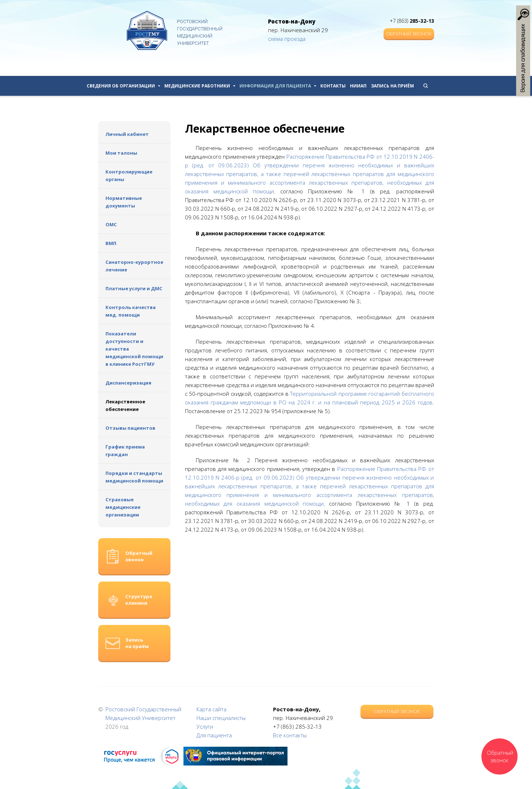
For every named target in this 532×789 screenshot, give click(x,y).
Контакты (333, 86)
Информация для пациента (278, 86)
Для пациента (214, 735)
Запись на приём (392, 86)
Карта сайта (211, 709)
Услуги (205, 726)
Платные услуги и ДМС (134, 288)
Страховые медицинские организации (123, 507)
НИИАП (358, 86)
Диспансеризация (128, 383)
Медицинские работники (200, 86)
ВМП (111, 243)
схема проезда (287, 39)
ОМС (111, 224)
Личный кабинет (127, 134)
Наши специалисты (221, 718)
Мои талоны (121, 153)
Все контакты (290, 735)
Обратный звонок (409, 34)
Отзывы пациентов (130, 428)
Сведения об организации (123, 86)
